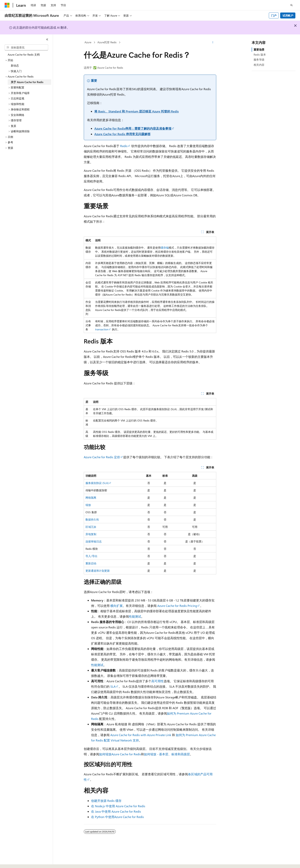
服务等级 (259, 60)
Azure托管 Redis (107, 42)
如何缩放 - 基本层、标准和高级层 (167, 754)
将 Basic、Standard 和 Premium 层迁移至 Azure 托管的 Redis (137, 111)
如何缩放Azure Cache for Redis (120, 754)
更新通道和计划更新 (98, 571)
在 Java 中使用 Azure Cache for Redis (116, 811)
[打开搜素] (292, 5)
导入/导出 (91, 556)
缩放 (88, 505)
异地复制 (91, 534)
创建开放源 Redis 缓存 (106, 801)
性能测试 (135, 616)
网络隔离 (91, 498)
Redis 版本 (260, 55)
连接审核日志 (94, 541)
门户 (274, 15)
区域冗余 (91, 527)
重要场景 (259, 50)
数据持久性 (92, 519)
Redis (124, 146)
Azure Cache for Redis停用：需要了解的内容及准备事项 (133, 128)
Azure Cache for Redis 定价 (102, 457)
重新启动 (91, 563)
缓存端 (165, 248)
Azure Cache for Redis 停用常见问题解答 (122, 134)
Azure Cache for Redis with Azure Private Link (141, 735)
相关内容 (259, 65)
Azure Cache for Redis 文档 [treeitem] (24, 55)
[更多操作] (213, 42)
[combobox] (26, 47)
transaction (102, 329)
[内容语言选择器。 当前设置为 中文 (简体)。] (15, 862)
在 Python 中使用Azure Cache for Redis (117, 817)
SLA (113, 686)
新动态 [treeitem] (15, 65)
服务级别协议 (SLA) (97, 483)
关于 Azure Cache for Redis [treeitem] (27, 82)
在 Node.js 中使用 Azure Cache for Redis (118, 806)
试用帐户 (288, 15)
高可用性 (158, 681)
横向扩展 (116, 606)
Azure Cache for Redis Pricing (177, 606)
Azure (88, 42)
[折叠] (47, 39)
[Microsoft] (7, 5)
